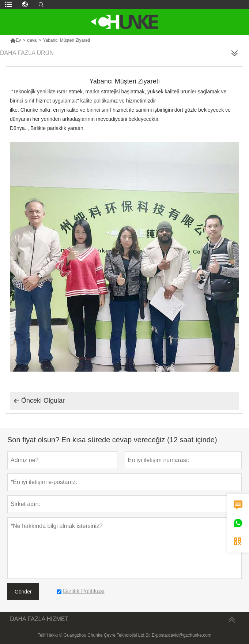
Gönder (23, 592)
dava (32, 40)
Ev (15, 40)
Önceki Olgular (39, 401)
